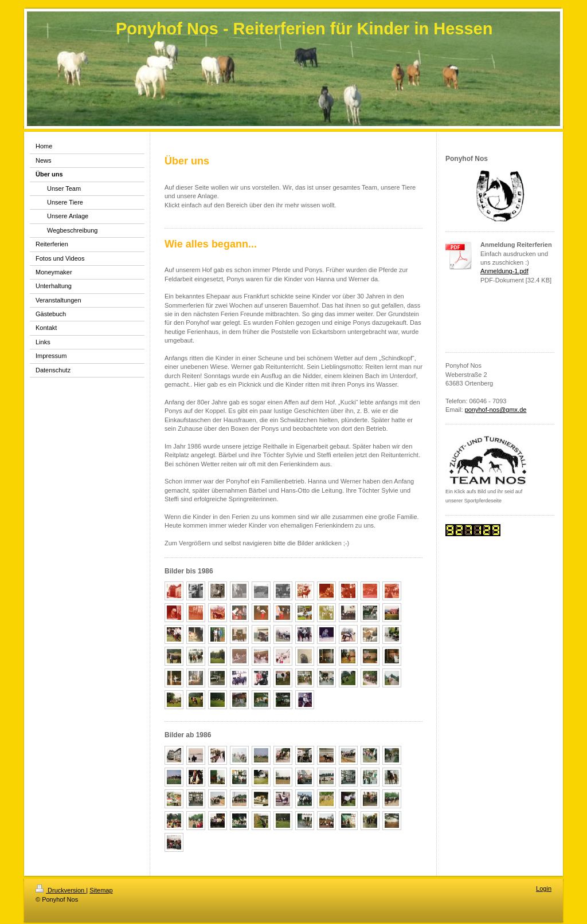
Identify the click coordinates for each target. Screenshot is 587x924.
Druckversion (61, 890)
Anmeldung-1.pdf (504, 271)
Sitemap (101, 890)
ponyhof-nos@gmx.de (496, 410)
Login (544, 888)
